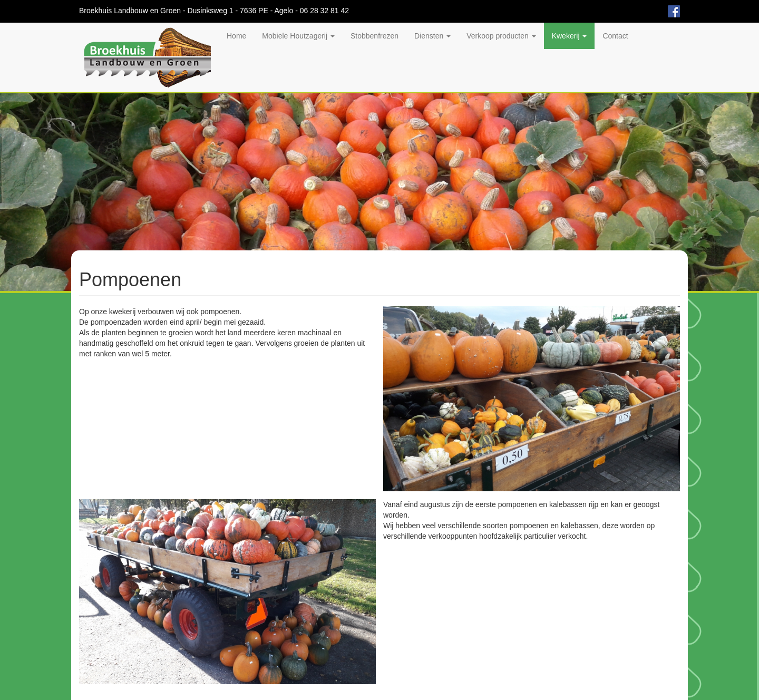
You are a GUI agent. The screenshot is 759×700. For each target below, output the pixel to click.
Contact (615, 36)
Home (236, 36)
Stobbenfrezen (374, 36)
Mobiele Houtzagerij (298, 36)
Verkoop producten (501, 36)
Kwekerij (570, 36)
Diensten (432, 36)
